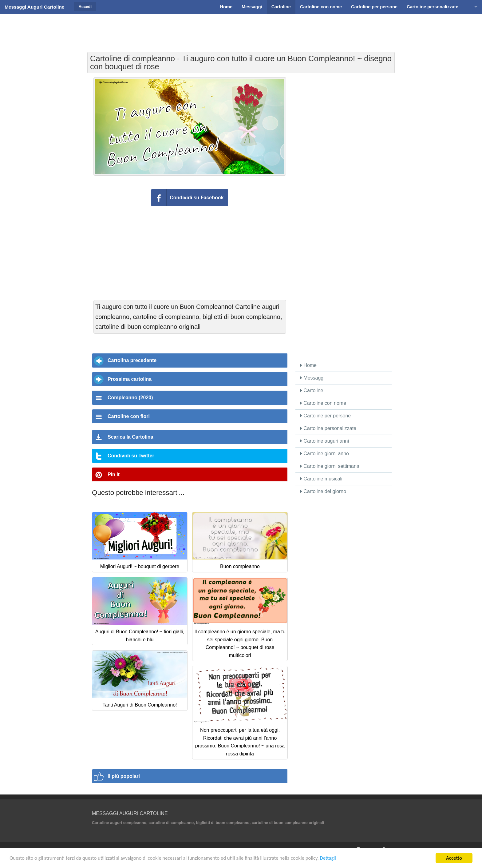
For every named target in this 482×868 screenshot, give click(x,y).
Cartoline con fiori (129, 416)
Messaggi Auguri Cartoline (34, 7)
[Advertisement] (241, 29)
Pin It (114, 474)
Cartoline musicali (321, 479)
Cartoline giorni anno (325, 454)
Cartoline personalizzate (328, 428)
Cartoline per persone (326, 416)
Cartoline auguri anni (325, 441)
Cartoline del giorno (323, 491)
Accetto (454, 858)
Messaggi (312, 378)
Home (308, 365)
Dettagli (334, 858)
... (469, 7)
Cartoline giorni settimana (330, 466)
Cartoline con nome (323, 403)
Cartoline (312, 390)
